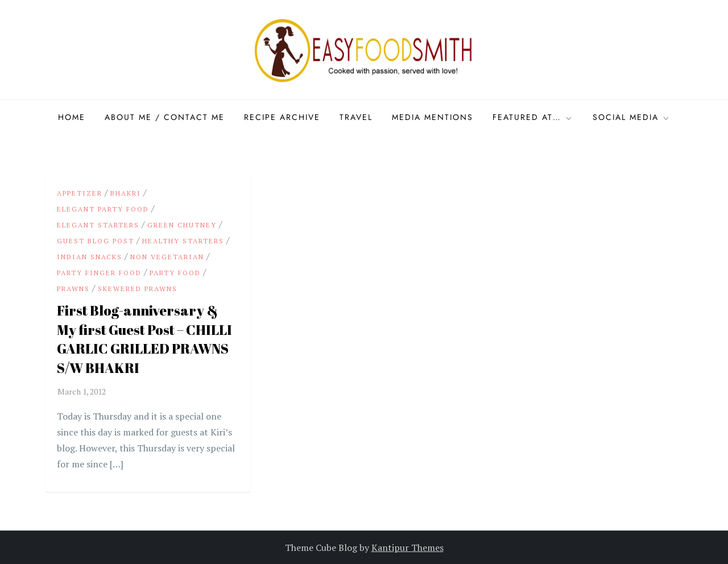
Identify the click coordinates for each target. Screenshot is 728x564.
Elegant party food (103, 209)
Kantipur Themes (408, 548)
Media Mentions (433, 117)
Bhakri (126, 193)
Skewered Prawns (138, 289)
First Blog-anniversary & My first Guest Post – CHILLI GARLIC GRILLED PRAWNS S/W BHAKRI (144, 339)
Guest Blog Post (96, 241)
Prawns (73, 289)
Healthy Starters (183, 241)
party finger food (99, 273)
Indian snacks (90, 257)
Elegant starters (98, 225)
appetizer (80, 193)
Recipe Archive (282, 117)
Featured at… (533, 117)
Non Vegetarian (167, 257)
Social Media (632, 117)
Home (72, 117)
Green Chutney (182, 225)
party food (175, 273)
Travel (356, 117)
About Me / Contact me (165, 117)
